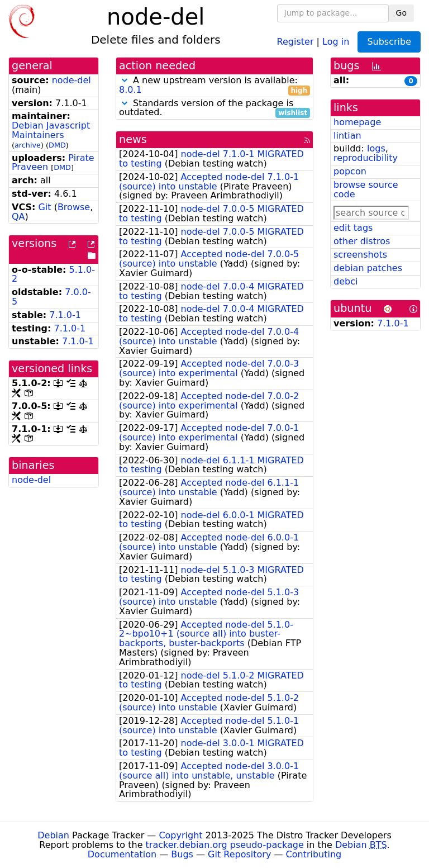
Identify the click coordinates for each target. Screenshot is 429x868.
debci (345, 281)
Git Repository (239, 854)
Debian (53, 835)
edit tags (353, 228)
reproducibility (366, 158)
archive (28, 145)
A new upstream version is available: (214, 86)
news (133, 139)
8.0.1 (130, 90)
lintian (347, 136)
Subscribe (389, 42)
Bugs (182, 854)
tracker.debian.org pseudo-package (225, 845)
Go (401, 13)
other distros (362, 241)
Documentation (122, 854)
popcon (350, 171)
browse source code (366, 189)
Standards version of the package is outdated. (214, 108)
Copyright (180, 835)
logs (376, 148)
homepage (357, 122)
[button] (125, 80)
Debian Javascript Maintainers (51, 130)
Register (295, 41)
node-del (71, 80)
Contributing (314, 854)
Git (44, 207)
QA (18, 217)
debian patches (368, 268)
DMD (57, 145)
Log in (336, 41)
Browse (74, 207)
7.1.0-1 (65, 315)
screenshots (360, 255)
